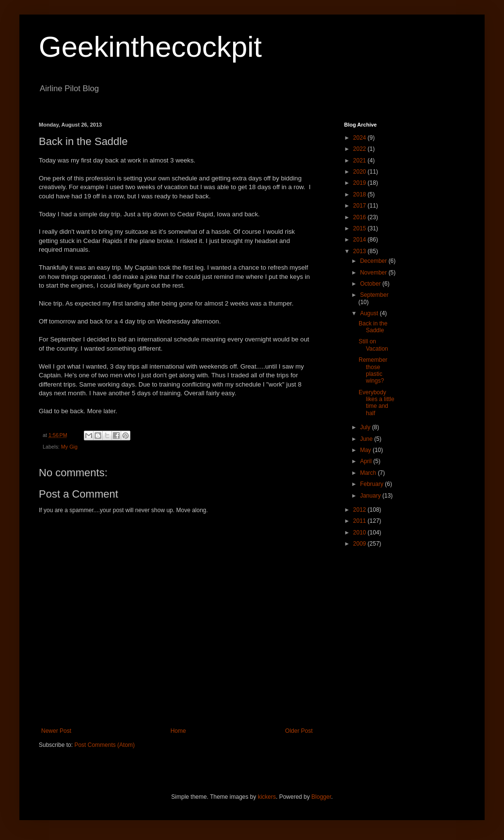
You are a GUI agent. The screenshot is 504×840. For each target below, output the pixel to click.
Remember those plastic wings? (373, 370)
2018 (361, 194)
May (366, 450)
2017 (361, 206)
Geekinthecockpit (150, 47)
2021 (361, 161)
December (374, 261)
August (370, 313)
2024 (361, 138)
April (367, 461)
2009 (361, 544)
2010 (361, 533)
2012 (361, 510)
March (369, 473)
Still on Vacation (373, 345)
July (366, 427)
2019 (361, 183)
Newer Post (56, 731)
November (374, 273)
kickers (267, 797)
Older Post (299, 731)
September (374, 295)
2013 (361, 251)
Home (178, 731)
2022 (361, 149)
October (371, 284)
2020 (361, 172)
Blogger (322, 797)
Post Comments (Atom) (104, 745)
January (371, 496)
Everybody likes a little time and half (377, 403)
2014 (361, 240)
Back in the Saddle (373, 327)
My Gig (69, 447)
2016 (361, 217)
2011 (361, 521)
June (367, 439)
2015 (361, 228)
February (372, 484)
